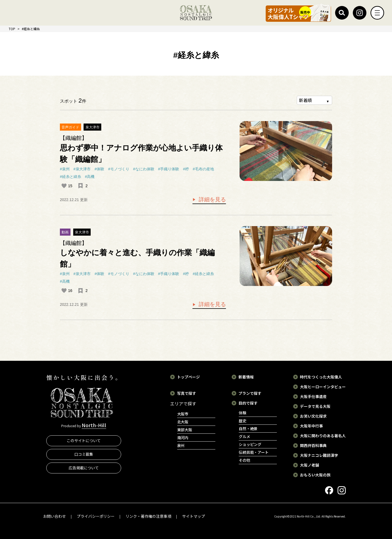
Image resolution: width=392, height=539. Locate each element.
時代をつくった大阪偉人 (321, 377)
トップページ (188, 377)
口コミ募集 (84, 454)
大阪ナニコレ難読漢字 (319, 455)
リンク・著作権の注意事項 (148, 516)
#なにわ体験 (144, 169)
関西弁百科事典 (313, 445)
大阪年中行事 (311, 426)
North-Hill (94, 425)
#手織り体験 (169, 169)
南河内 (183, 438)
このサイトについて (84, 441)
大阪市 (183, 414)
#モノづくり (119, 169)
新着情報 (246, 377)
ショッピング (250, 444)
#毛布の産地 (203, 169)
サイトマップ (194, 516)
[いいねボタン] (64, 186)
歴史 (243, 421)
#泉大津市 (82, 169)
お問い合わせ (54, 516)
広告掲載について (84, 468)
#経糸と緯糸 (71, 177)
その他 (244, 460)
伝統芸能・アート (254, 452)
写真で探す (186, 393)
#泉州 (65, 169)
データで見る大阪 (315, 406)
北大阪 (183, 422)
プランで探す (250, 393)
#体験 (99, 169)
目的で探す (248, 403)
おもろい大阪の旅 (315, 475)
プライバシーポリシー (96, 516)
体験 (243, 413)
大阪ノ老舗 (310, 465)
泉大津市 (93, 127)
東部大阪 (185, 430)
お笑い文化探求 (313, 416)
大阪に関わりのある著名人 (323, 436)
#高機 (90, 177)
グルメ (244, 436)
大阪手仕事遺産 (313, 396)
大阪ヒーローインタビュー (323, 387)
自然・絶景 (248, 429)
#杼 (186, 169)
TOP (12, 29)
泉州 (181, 445)
